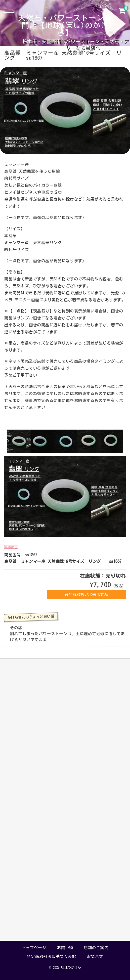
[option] (19, 441)
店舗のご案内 (96, 948)
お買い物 (65, 948)
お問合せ (95, 956)
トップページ (34, 948)
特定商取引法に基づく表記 (51, 956)
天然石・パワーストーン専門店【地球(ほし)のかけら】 (65, 25)
